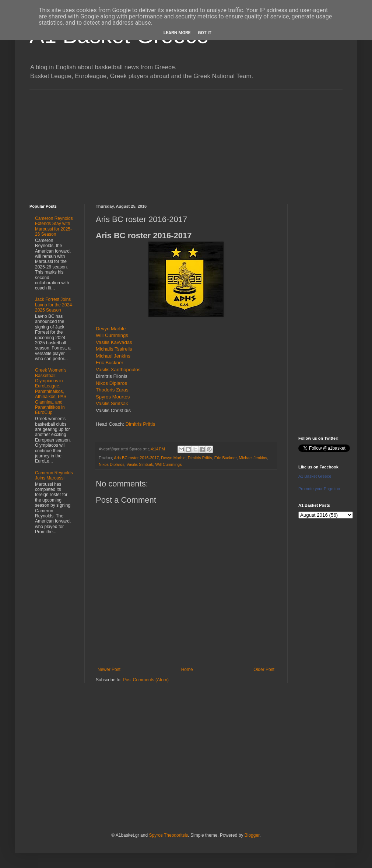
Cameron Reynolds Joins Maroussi (54, 475)
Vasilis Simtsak (112, 403)
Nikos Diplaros (111, 383)
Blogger (252, 835)
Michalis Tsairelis (114, 349)
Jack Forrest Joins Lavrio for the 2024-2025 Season (54, 305)
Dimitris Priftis (141, 424)
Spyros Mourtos (113, 397)
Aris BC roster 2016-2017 (136, 458)
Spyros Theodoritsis (168, 835)
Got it (205, 33)
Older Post (264, 670)
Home (187, 670)
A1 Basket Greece (315, 476)
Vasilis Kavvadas (114, 342)
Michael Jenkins (113, 356)
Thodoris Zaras (112, 390)
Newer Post (109, 670)
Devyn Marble (111, 329)
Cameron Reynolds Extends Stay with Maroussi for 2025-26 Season (54, 226)
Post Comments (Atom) (146, 680)
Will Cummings (112, 335)
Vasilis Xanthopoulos (118, 370)
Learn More (177, 33)
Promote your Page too (319, 489)
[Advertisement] (186, 141)
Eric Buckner (110, 363)
